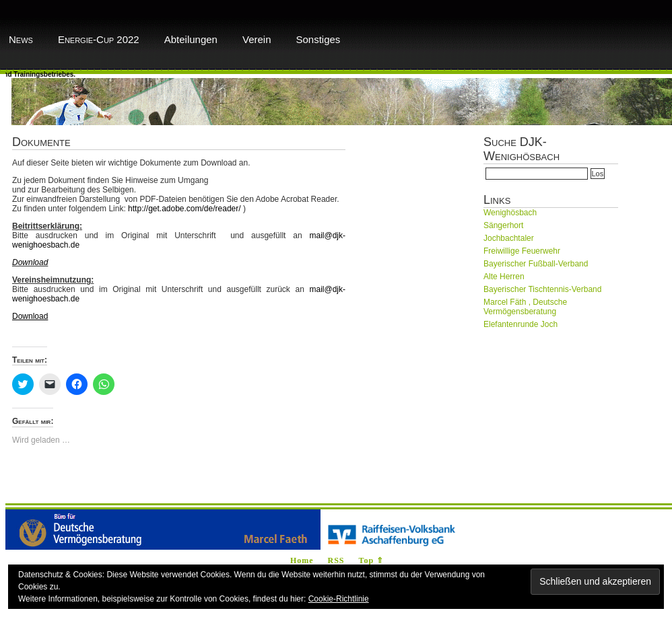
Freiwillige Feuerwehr (522, 251)
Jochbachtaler (509, 238)
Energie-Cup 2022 (99, 39)
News (21, 39)
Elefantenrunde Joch (520, 324)
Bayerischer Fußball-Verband (536, 264)
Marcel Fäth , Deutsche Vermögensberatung (525, 307)
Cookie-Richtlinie (339, 599)
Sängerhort (503, 225)
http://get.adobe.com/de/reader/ (184, 209)
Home (302, 560)
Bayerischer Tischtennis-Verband (542, 289)
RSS (336, 560)
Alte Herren (504, 277)
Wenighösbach (510, 213)
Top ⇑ (372, 560)
